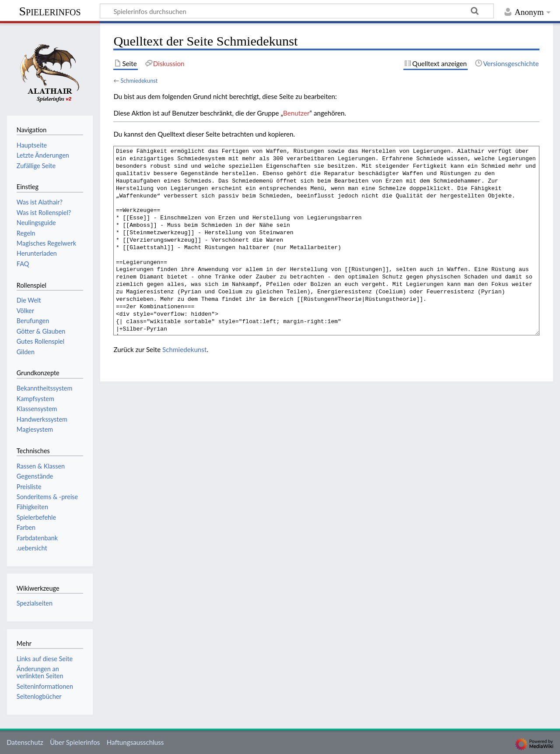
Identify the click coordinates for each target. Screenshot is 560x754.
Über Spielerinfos (75, 742)
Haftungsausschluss (135, 742)
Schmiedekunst (139, 81)
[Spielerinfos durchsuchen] (297, 11)
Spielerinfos (50, 11)
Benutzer (296, 113)
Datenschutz (25, 742)
